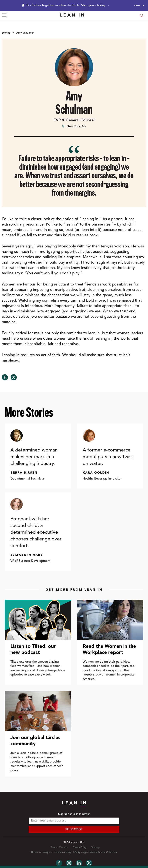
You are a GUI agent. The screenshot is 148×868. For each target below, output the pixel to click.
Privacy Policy (79, 847)
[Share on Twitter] (14, 377)
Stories (6, 33)
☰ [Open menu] (4, 16)
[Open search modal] (142, 16)
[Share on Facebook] (5, 377)
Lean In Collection (107, 852)
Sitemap (95, 847)
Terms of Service (59, 847)
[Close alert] (139, 5)
